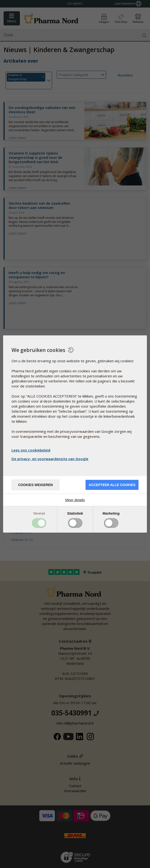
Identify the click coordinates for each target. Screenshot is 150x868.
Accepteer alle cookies (112, 485)
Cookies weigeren (36, 485)
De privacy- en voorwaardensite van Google (51, 459)
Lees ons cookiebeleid (31, 450)
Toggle (39, 523)
